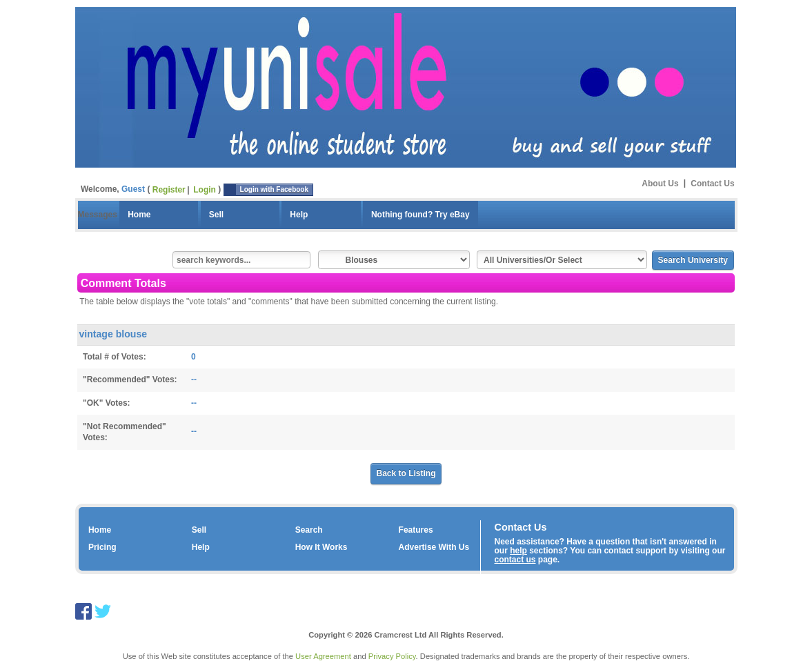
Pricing (102, 547)
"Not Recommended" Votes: (125, 432)
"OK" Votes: (107, 403)
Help (299, 215)
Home (139, 215)
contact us (515, 560)
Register (169, 190)
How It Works (321, 547)
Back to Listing (406, 473)
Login (205, 190)
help (518, 551)
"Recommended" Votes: (130, 380)
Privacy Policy (392, 656)
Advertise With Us (434, 547)
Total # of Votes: (115, 357)
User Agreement (323, 656)
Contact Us (712, 183)
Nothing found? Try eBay (420, 215)
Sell (216, 215)
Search (309, 530)
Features (416, 530)
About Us (660, 183)
